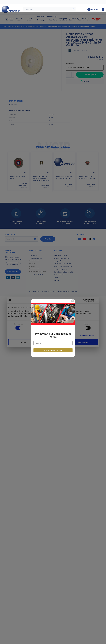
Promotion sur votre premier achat (53, 329)
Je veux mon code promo (53, 344)
